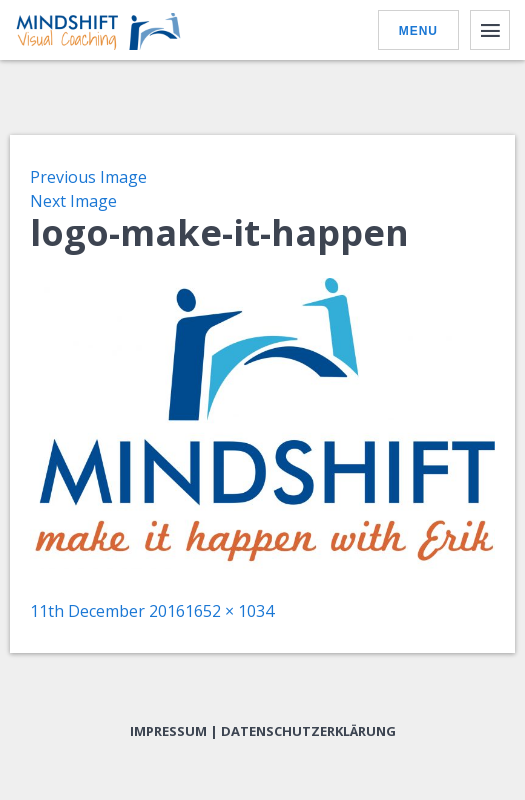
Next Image (73, 201)
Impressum (168, 731)
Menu (418, 31)
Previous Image (88, 177)
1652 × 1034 (229, 611)
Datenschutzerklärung (308, 731)
